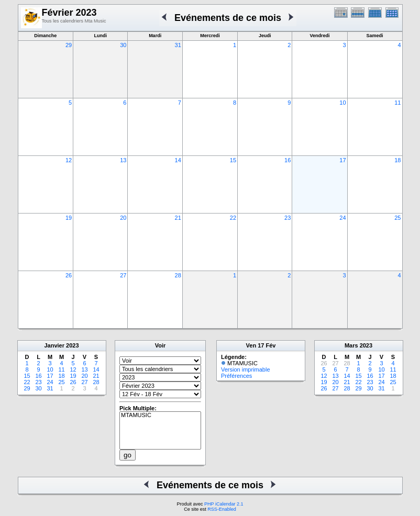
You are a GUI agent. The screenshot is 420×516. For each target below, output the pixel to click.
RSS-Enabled (222, 509)
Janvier (54, 345)
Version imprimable (246, 369)
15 (233, 160)
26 (69, 275)
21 (178, 218)
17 (342, 160)
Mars (351, 345)
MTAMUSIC (160, 416)
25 (397, 218)
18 (397, 160)
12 (69, 160)
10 (342, 103)
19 (69, 218)
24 (342, 218)
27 (123, 275)
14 (178, 160)
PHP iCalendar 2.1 (224, 504)
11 (397, 103)
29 (69, 45)
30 (123, 45)
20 (123, 218)
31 (178, 45)
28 (178, 275)
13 (123, 160)
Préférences (236, 376)
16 (288, 160)
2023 (72, 345)
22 (233, 218)
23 (288, 218)
